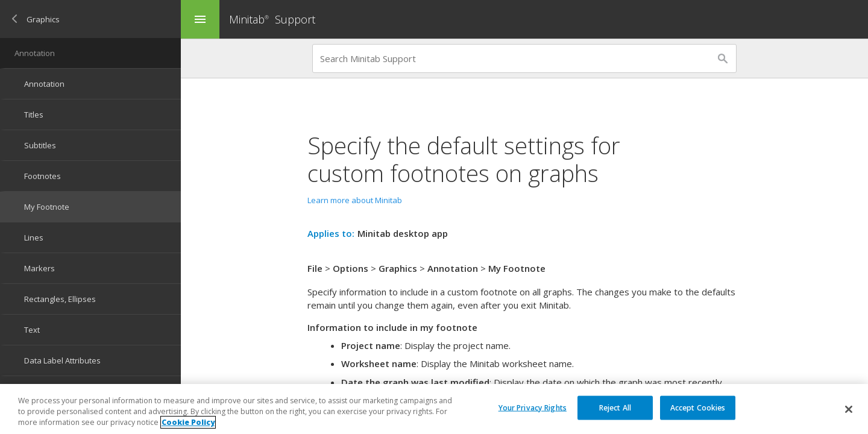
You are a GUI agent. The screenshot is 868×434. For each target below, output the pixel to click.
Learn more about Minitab (355, 200)
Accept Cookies (698, 407)
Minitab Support (272, 19)
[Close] (849, 409)
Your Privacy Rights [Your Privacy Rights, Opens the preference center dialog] (533, 407)
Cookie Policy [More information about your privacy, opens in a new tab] (188, 422)
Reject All (615, 407)
